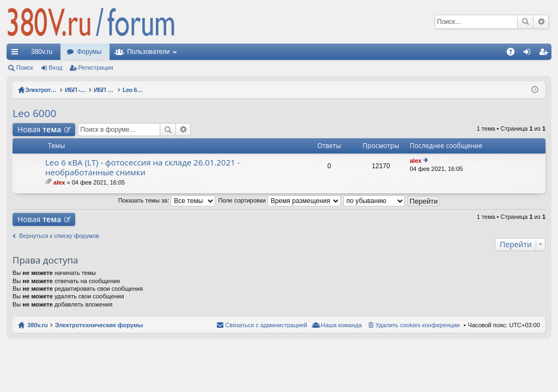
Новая (39, 129)
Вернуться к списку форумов (59, 236)
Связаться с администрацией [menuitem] (266, 325)
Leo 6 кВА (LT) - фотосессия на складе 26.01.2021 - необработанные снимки (142, 167)
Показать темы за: (167, 200)
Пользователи (148, 52)
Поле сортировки (279, 200)
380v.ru (42, 52)
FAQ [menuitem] (514, 54)
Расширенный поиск (541, 22)
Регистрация (96, 68)
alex (59, 182)
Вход (56, 68)
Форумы (89, 52)
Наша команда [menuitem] (341, 325)
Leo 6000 (34, 113)
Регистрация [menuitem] (545, 54)
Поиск (525, 22)
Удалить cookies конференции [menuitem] (418, 325)
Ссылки (17, 54)
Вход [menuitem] (529, 54)
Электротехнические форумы (99, 325)
